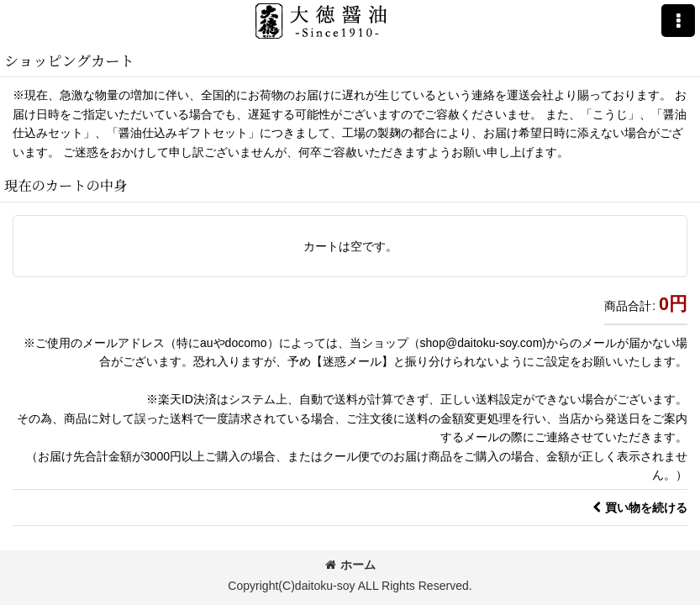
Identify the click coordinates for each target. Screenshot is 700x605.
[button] (678, 21)
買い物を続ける (640, 508)
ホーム (350, 565)
